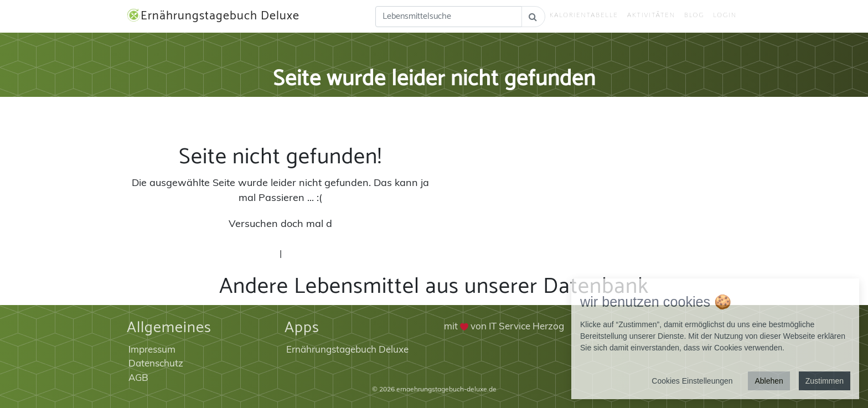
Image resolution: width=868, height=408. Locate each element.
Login (725, 15)
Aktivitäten (651, 15)
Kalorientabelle (584, 15)
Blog (694, 15)
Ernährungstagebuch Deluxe (213, 16)
